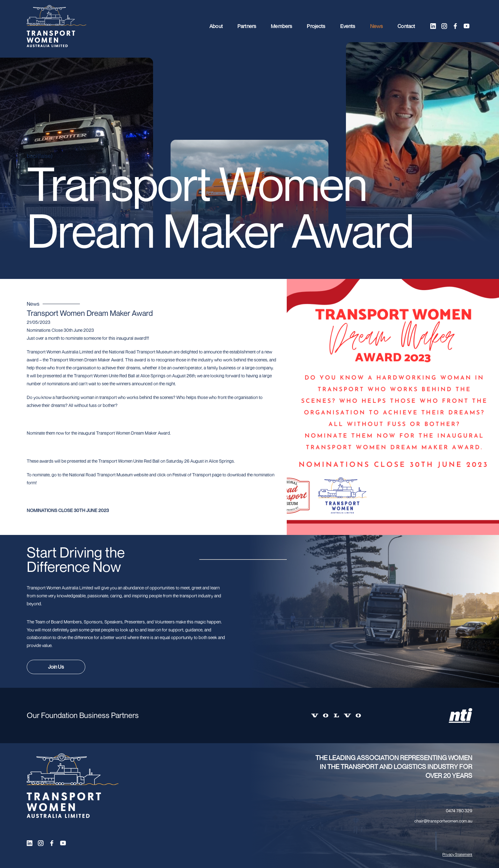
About (216, 26)
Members (281, 26)
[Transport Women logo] (57, 26)
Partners (247, 26)
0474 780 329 (459, 811)
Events (348, 26)
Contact (406, 26)
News (377, 26)
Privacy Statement (457, 854)
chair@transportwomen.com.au (443, 821)
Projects (316, 26)
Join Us (56, 667)
